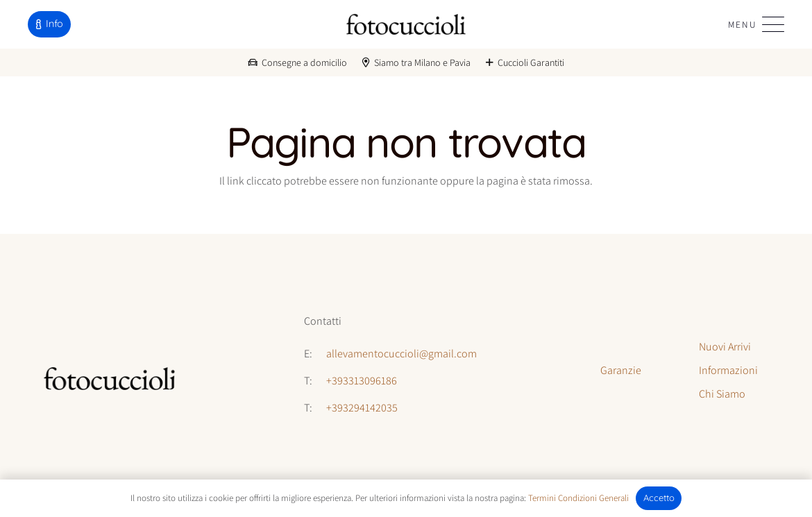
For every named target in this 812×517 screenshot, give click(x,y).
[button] (756, 24)
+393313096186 (362, 381)
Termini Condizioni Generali (578, 498)
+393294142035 (362, 408)
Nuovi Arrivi (725, 347)
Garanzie (621, 370)
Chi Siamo (722, 394)
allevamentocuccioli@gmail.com (401, 354)
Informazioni (728, 370)
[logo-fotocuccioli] (406, 24)
